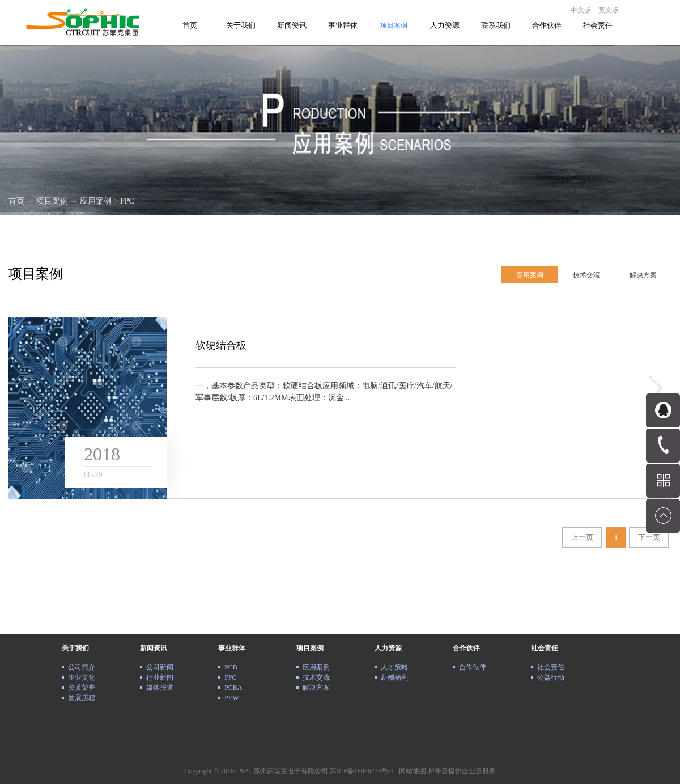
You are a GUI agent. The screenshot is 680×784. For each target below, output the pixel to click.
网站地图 (411, 771)
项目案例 (52, 201)
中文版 (581, 10)
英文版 (609, 10)
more (654, 388)
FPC (127, 201)
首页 (190, 25)
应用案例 (96, 201)
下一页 (649, 537)
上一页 (582, 537)
